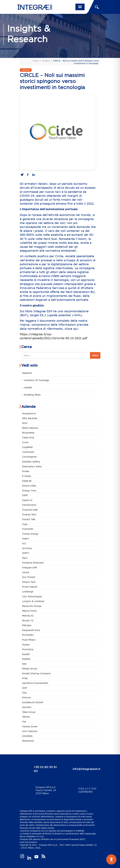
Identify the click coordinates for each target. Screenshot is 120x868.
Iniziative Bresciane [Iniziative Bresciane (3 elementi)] (33, 563)
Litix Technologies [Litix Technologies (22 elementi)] (32, 596)
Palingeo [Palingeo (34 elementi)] (27, 625)
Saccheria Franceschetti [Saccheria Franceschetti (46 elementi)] (35, 683)
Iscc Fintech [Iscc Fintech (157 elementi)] (29, 577)
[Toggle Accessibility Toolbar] (111, 859)
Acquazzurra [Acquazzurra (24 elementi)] (29, 413)
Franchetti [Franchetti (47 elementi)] (28, 529)
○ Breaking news (31, 395)
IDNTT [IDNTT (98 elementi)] (26, 553)
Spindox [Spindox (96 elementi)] (27, 707)
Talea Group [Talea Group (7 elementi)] (29, 712)
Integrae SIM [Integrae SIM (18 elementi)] (29, 567)
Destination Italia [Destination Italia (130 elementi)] (32, 466)
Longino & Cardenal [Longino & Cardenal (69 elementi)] (33, 601)
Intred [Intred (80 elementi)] (26, 572)
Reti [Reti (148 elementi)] (24, 664)
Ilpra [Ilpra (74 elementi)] (25, 558)
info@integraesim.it (87, 769)
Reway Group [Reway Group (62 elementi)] (30, 669)
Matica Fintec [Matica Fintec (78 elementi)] (29, 611)
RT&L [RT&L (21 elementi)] (25, 678)
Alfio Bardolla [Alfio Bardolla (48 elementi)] (30, 418)
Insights (46, 61)
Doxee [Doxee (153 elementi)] (26, 471)
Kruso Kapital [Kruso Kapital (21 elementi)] (30, 587)
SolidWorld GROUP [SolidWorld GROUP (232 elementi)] (33, 702)
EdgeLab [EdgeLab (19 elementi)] (27, 481)
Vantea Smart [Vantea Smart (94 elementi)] (30, 726)
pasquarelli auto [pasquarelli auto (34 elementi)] (31, 630)
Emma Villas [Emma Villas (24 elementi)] (29, 486)
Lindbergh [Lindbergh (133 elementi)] (28, 592)
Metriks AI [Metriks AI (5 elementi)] (28, 616)
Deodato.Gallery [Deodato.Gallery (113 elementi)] (31, 462)
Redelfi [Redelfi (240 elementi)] (26, 654)
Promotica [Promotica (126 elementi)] (28, 649)
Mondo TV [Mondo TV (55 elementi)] (28, 621)
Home (36, 61)
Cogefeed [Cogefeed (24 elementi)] (27, 447)
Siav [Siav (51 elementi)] (25, 693)
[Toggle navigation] (80, 7)
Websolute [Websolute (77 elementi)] (28, 741)
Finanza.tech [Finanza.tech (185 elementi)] (29, 514)
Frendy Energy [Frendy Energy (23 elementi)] (30, 534)
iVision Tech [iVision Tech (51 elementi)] (29, 582)
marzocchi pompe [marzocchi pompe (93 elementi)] (32, 606)
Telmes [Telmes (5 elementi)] (26, 717)
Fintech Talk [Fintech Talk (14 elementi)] (29, 519)
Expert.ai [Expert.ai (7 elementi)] (27, 500)
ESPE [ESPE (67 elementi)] (25, 495)
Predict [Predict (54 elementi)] (26, 645)
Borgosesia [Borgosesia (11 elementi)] (28, 433)
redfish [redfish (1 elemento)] (26, 659)
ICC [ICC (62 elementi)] (24, 543)
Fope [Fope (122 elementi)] (25, 524)
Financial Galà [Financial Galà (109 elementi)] (30, 510)
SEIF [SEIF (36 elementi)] (25, 688)
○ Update (27, 387)
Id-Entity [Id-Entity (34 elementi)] (27, 548)
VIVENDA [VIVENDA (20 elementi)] (27, 736)
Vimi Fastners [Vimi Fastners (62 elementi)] (30, 731)
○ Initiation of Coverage (36, 380)
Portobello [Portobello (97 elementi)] (28, 635)
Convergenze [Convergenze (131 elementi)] (29, 457)
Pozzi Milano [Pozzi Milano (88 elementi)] (29, 640)
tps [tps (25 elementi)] (24, 722)
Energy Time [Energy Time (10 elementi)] (29, 491)
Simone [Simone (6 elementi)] (26, 697)
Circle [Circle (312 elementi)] (25, 442)
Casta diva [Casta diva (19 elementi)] (28, 437)
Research (27, 373)
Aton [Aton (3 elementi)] (25, 423)
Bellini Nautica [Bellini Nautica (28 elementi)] (30, 428)
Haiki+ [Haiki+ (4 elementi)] (26, 539)
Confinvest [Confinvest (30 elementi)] (28, 452)
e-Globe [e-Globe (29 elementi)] (27, 476)
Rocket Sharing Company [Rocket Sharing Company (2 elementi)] (36, 673)
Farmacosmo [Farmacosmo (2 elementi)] (29, 505)
